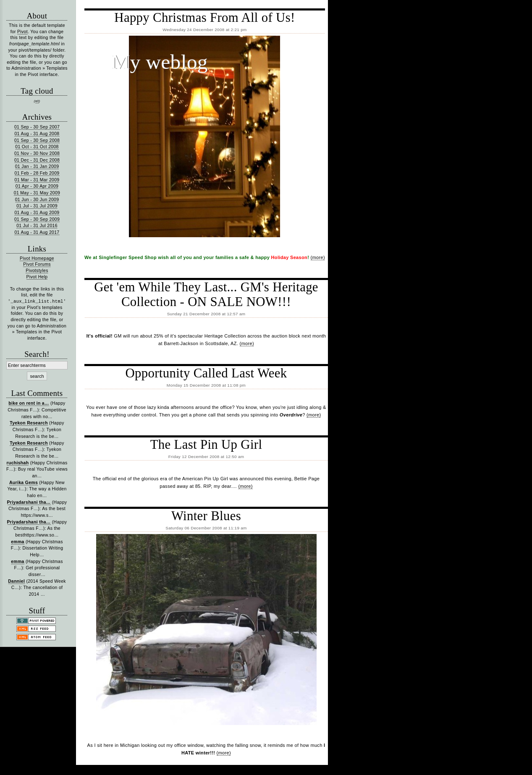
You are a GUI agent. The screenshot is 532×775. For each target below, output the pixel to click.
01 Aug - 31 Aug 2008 (37, 134)
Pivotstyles (37, 271)
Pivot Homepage (37, 258)
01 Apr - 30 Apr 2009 (37, 186)
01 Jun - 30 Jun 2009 (37, 200)
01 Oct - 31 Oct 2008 (37, 147)
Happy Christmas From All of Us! (204, 18)
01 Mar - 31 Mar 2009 (37, 180)
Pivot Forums (37, 264)
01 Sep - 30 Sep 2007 (37, 127)
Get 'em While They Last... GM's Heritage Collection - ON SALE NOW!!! (206, 295)
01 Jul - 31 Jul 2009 (37, 206)
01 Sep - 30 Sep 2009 (37, 219)
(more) (318, 257)
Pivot (22, 32)
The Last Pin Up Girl (206, 445)
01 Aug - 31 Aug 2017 (37, 232)
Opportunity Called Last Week (206, 373)
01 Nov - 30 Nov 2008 (37, 153)
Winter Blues (206, 516)
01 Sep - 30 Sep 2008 (37, 140)
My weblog (160, 62)
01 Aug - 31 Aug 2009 (37, 213)
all (37, 101)
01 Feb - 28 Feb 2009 (37, 173)
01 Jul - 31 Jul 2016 (37, 226)
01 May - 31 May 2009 (37, 193)
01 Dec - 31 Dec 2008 (37, 160)
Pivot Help (37, 277)
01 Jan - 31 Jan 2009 (37, 166)
